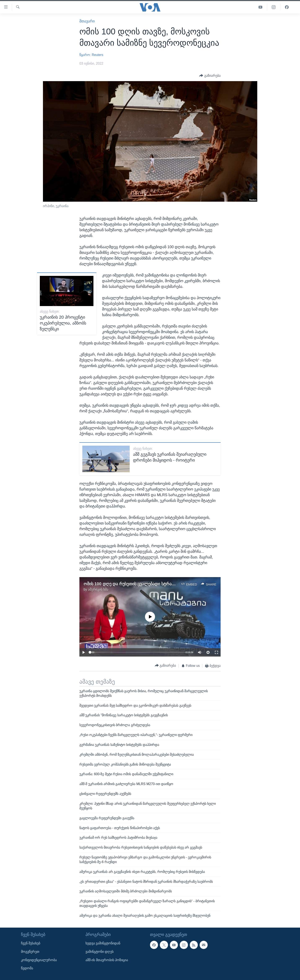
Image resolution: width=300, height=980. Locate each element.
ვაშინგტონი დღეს (100, 952)
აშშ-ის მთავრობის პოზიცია (107, 960)
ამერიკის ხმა (98, 589)
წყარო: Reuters (91, 55)
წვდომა (27, 968)
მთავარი (87, 21)
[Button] (210, 76)
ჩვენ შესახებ (31, 943)
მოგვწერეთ (30, 952)
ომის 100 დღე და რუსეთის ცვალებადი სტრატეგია (133, 584)
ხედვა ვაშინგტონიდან (103, 943)
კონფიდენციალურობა (39, 960)
